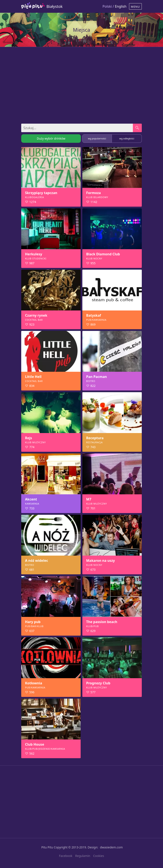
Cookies (99, 856)
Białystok (55, 6)
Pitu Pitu (47, 847)
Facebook (66, 856)
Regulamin (83, 856)
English (121, 6)
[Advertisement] (81, 83)
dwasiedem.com (111, 847)
